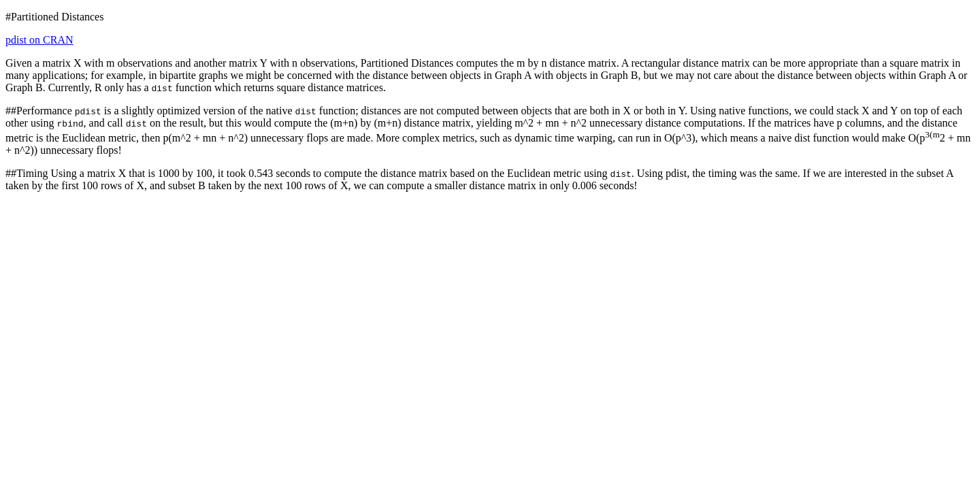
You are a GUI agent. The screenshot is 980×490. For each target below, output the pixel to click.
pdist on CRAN (39, 40)
